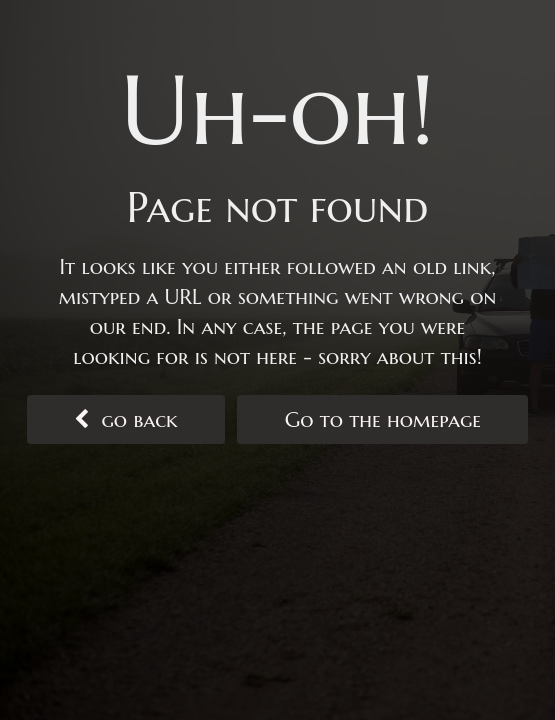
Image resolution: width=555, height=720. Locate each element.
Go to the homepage (383, 420)
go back (126, 420)
